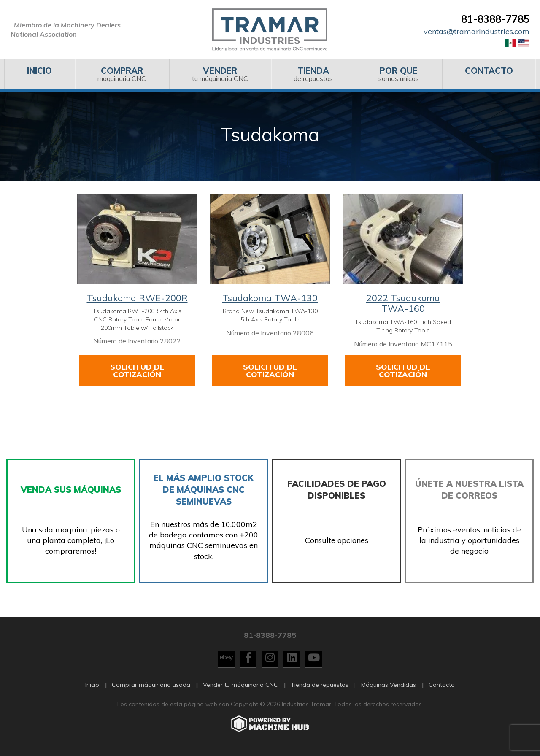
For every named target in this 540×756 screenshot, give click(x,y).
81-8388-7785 (495, 19)
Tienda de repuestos (320, 690)
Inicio (92, 690)
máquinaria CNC (122, 74)
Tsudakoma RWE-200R (137, 298)
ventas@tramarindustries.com (477, 31)
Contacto (442, 690)
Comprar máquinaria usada (151, 690)
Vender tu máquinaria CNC (240, 690)
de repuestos (313, 74)
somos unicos (399, 74)
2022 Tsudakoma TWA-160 (403, 303)
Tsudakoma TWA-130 (270, 298)
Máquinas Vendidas (389, 690)
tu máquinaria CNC (220, 74)
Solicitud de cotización (137, 371)
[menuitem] (39, 74)
